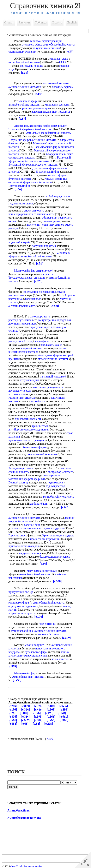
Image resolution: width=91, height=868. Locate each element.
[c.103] (51, 706)
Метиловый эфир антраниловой (34, 271)
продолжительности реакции (26, 440)
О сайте (57, 22)
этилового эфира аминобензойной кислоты (48, 45)
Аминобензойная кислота (28, 677)
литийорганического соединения (29, 430)
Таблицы (41, 22)
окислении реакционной (48, 387)
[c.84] (37, 724)
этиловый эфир (59, 59)
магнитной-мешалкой (53, 377)
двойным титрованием (22, 324)
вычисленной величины (42, 454)
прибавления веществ (28, 419)
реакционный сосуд (20, 341)
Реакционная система (22, 398)
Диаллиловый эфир (48, 172)
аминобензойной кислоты (24, 62)
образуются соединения (23, 606)
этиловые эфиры (29, 101)
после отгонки (47, 624)
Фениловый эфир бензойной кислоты (48, 133)
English (72, 22)
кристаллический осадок (24, 546)
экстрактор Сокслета (60, 472)
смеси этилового (34, 211)
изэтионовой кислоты (56, 83)
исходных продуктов (51, 528)
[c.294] (64, 710)
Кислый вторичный (56, 179)
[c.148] (39, 94)
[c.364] (25, 710)
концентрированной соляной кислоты (32, 214)
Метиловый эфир (25, 673)
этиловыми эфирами (57, 105)
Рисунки (24, 22)
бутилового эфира (22, 631)
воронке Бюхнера (49, 634)
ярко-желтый (40, 426)
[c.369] (66, 638)
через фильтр (43, 341)
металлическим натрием (53, 359)
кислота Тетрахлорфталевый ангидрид (31, 276)
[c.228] (49, 724)
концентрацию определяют (55, 320)
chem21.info (17, 866)
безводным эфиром (50, 355)
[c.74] (12, 713)
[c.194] (39, 617)
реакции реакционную (36, 108)
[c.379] (38, 281)
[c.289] (13, 706)
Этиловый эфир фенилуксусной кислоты (33, 165)
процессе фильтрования (45, 539)
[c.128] (62, 713)
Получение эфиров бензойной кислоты (32, 140)
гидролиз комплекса (21, 203)
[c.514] (40, 264)
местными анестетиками (42, 571)
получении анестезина (46, 48)
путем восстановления (33, 656)
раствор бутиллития (21, 320)
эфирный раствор (32, 348)
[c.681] (65, 507)
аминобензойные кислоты (24, 105)
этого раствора (29, 352)
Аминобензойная (19, 811)
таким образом (51, 221)
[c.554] (13, 724)
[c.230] (55, 306)
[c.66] (18, 189)
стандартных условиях (22, 52)
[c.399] (26, 706)
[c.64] (43, 564)
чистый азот (38, 401)
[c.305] (13, 717)
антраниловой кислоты (23, 306)
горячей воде (33, 299)
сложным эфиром (63, 87)
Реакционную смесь (21, 468)
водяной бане (32, 525)
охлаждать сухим (52, 345)
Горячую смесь (18, 535)
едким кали (56, 483)
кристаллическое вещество (40, 292)
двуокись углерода (20, 391)
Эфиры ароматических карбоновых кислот (40, 126)
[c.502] (25, 720)
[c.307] (51, 710)
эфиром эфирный (34, 479)
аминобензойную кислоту (58, 497)
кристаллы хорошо (32, 66)
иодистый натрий (19, 242)
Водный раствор (19, 483)
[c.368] (64, 720)
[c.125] (37, 713)
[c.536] (64, 706)
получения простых (44, 246)
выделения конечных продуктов (51, 112)
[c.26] (25, 73)
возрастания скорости (22, 613)
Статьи (9, 22)
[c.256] (51, 720)
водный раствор (55, 486)
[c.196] (13, 710)
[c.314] (26, 717)
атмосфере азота (40, 317)
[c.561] (51, 717)
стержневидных (30, 380)
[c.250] (17, 680)
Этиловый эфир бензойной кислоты (30, 129)
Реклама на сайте (33, 866)
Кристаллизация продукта (58, 535)
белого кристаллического (55, 557)
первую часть (62, 196)
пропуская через (40, 327)
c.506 (50, 739)
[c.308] (57, 581)
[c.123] (38, 706)
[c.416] (38, 710)
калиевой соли (60, 659)
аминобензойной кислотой (25, 87)
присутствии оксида (21, 592)
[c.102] (24, 713)
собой (50, 196)
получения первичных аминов (46, 225)
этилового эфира (19, 603)
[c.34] (70, 52)
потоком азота (17, 394)
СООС (63, 62)
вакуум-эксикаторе (30, 553)
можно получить (35, 645)
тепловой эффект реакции (46, 41)
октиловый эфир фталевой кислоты (30, 182)
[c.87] (22, 119)
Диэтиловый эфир (20, 186)
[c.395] (38, 717)
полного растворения (25, 528)
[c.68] (25, 724)
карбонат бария (39, 504)
